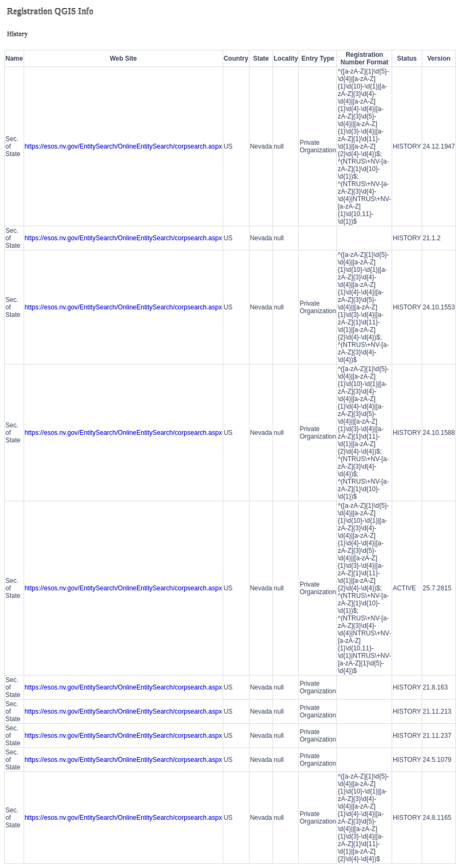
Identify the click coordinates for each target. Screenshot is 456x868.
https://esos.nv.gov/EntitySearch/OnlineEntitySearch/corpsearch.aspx (123, 146)
